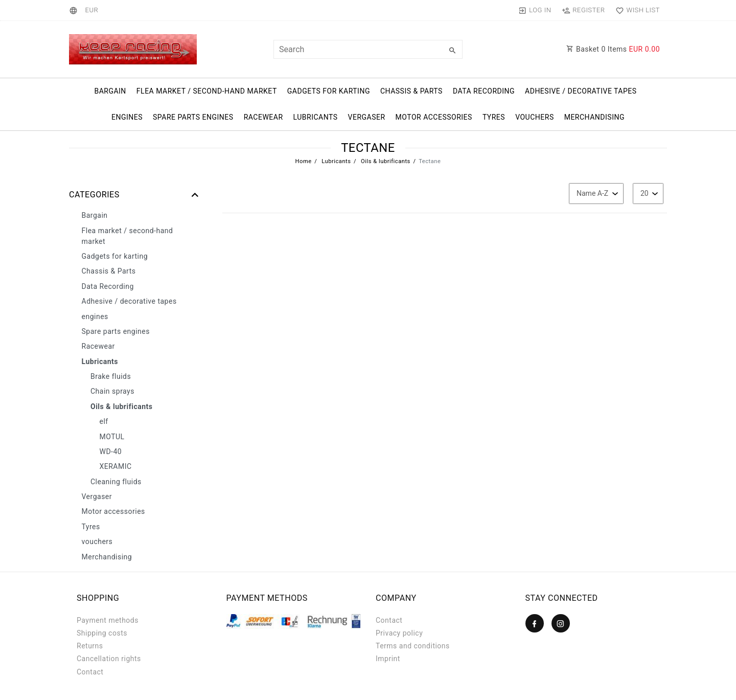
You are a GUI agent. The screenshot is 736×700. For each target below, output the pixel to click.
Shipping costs (102, 633)
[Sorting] (596, 194)
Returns (90, 646)
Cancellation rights (109, 659)
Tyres (494, 117)
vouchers (535, 117)
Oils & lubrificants (385, 161)
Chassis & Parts (411, 91)
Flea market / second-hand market (207, 91)
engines (127, 117)
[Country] (75, 10)
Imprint (388, 659)
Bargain (110, 91)
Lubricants (316, 117)
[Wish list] (636, 10)
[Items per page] (648, 194)
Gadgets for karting (329, 91)
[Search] (452, 51)
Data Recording (484, 91)
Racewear (263, 117)
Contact (90, 672)
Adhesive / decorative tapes (581, 91)
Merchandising (594, 117)
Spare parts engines (193, 117)
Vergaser (367, 117)
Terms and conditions (413, 646)
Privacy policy (399, 633)
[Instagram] (561, 623)
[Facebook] (535, 623)
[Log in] (535, 10)
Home (304, 161)
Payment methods (108, 620)
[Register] (583, 10)
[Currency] (91, 10)
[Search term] (368, 49)
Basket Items (613, 49)
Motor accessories (434, 117)
